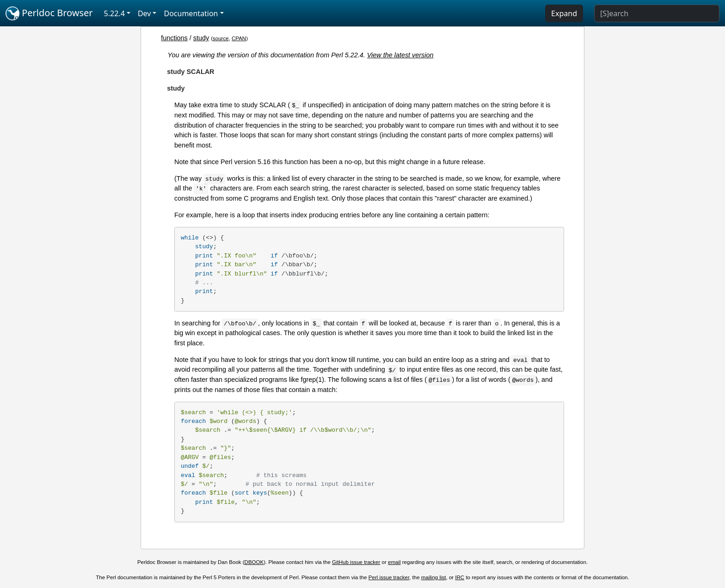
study (201, 38)
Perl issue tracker (389, 577)
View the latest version (400, 55)
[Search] (657, 13)
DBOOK (254, 562)
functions (174, 38)
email (394, 562)
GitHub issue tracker (356, 562)
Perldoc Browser (49, 13)
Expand (564, 13)
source (221, 38)
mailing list (434, 577)
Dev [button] (144, 13)
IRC (460, 577)
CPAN (239, 38)
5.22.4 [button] (114, 13)
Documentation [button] (191, 13)
